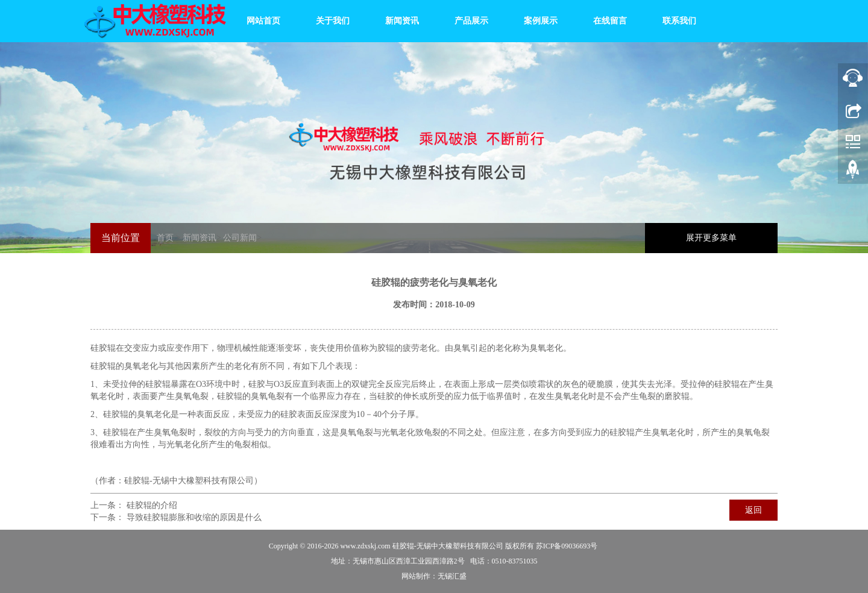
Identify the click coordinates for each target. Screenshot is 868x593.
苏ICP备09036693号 (567, 546)
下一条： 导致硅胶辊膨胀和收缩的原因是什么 (176, 517)
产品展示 (470, 21)
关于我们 (332, 21)
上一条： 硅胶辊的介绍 (134, 505)
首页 (165, 238)
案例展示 (539, 21)
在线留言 (609, 21)
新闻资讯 (401, 21)
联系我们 (678, 21)
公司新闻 (240, 238)
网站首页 (262, 21)
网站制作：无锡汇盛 (434, 576)
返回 (753, 510)
